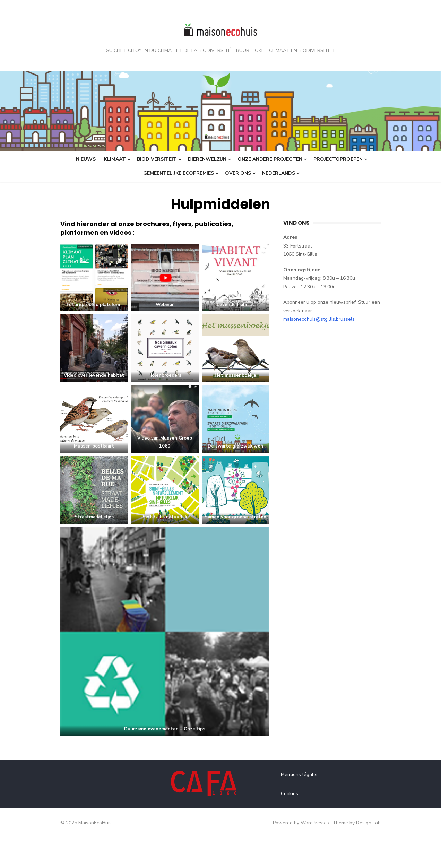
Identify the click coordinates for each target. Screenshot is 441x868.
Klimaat (115, 159)
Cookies (293, 824)
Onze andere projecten (270, 159)
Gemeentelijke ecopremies (179, 173)
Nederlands (279, 173)
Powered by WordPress (309, 853)
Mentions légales (303, 805)
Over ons (238, 173)
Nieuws (86, 159)
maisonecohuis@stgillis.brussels (352, 311)
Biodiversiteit (157, 159)
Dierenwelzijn (207, 159)
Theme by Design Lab (366, 853)
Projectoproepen (338, 159)
